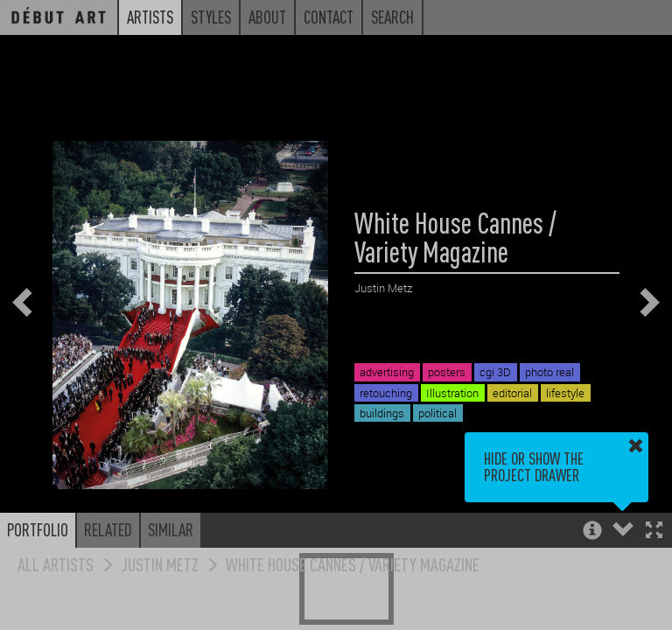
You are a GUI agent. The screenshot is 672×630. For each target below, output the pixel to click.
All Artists (56, 564)
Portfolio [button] (38, 529)
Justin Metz (160, 564)
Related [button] (108, 529)
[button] (654, 532)
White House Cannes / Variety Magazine (353, 564)
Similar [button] (171, 529)
